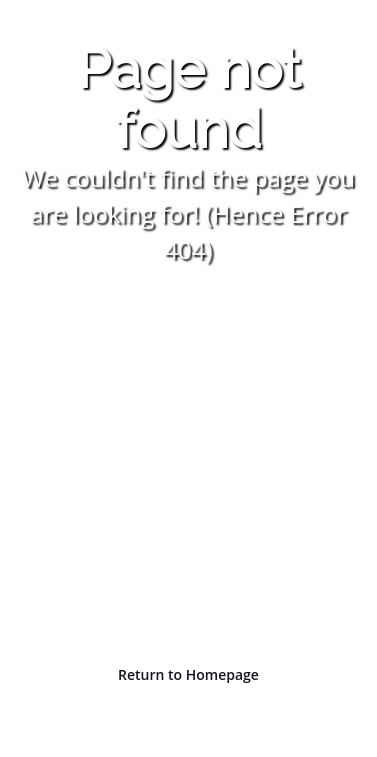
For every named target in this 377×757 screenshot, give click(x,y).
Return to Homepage (188, 674)
